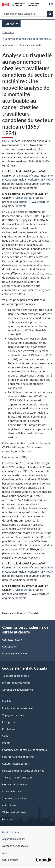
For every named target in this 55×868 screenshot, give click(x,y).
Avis (4, 854)
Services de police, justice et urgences (23, 772)
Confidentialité (10, 861)
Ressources (11, 45)
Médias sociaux (11, 833)
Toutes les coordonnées (15, 677)
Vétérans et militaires (14, 813)
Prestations (9, 730)
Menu (13, 24)
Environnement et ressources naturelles (24, 751)
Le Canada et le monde (15, 786)
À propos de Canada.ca (15, 847)
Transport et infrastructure (17, 779)
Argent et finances (12, 793)
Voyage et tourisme (13, 716)
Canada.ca (8, 32)
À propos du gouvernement (18, 691)
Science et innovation (14, 800)
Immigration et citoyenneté (17, 709)
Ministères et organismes (16, 684)
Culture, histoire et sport (16, 765)
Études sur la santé (31, 45)
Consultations (10, 648)
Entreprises (9, 723)
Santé (5, 737)
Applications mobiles (14, 840)
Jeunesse (7, 820)
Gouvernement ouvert (15, 655)
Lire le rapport (11, 141)
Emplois (7, 703)
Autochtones (9, 806)
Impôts (6, 744)
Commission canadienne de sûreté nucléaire (29, 39)
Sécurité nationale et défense (18, 758)
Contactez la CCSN (12, 641)
